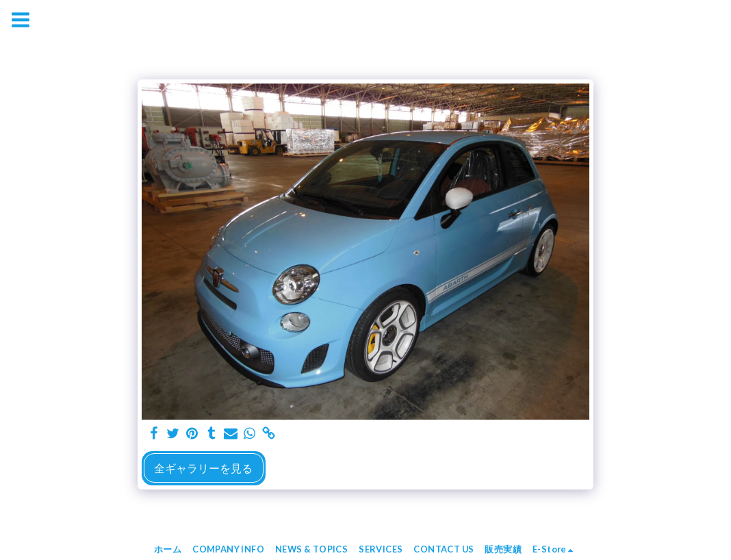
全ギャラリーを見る (203, 468)
